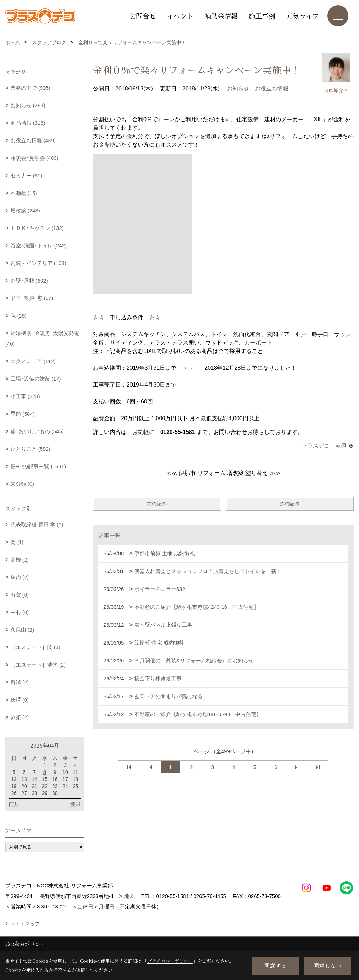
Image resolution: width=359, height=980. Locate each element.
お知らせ (238, 89)
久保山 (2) (22, 630)
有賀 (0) (20, 595)
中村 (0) (20, 612)
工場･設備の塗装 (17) (36, 379)
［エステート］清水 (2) (38, 665)
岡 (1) (17, 542)
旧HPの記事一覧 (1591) (38, 466)
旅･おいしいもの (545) (37, 431)
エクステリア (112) (33, 361)
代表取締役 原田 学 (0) (37, 525)
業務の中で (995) (31, 88)
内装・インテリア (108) (38, 263)
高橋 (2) (20, 560)
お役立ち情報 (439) (33, 140)
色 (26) (19, 316)
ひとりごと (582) (31, 449)
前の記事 (157, 504)
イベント (180, 16)
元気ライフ (302, 16)
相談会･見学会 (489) (35, 158)
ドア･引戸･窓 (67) (32, 298)
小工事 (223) (25, 396)
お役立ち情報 (272, 89)
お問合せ (143, 16)
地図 (129, 896)
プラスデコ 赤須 (324, 446)
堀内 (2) (20, 577)
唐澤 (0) (20, 700)
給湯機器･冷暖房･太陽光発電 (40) (42, 338)
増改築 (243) (25, 210)
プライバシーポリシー (170, 961)
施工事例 (262, 16)
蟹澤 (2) (20, 682)
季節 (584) (23, 414)
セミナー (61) (26, 175)
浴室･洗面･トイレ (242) (39, 246)
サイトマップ (25, 924)
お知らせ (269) (28, 105)
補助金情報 (221, 16)
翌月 (75, 804)
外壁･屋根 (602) (29, 281)
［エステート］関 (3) (36, 647)
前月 (14, 804)
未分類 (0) (22, 484)
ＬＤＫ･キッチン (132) (37, 228)
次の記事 (290, 504)
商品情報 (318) (28, 123)
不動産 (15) (24, 193)
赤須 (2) (20, 717)
